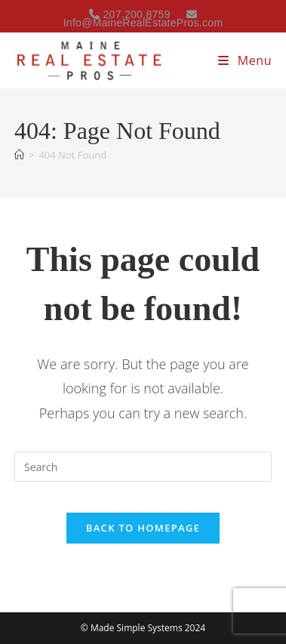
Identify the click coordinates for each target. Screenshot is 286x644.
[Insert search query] (143, 467)
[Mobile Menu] (245, 60)
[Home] (19, 155)
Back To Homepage (143, 528)
